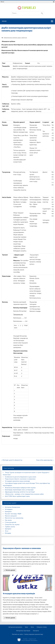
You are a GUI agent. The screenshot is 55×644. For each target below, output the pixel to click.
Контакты (36, 631)
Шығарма (8, 529)
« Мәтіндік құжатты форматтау (12, 460)
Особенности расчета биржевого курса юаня (21, 477)
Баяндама (8, 512)
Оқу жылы (8, 520)
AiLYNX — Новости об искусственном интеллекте (29, 640)
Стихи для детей (11, 522)
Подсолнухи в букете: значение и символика (20, 479)
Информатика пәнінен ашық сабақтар (15, 38)
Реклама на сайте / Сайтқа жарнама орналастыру (27, 634)
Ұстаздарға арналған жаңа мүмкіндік (17, 481)
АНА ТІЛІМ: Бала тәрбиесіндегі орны (17, 496)
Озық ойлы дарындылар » (45, 460)
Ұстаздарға (9, 509)
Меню (2, 2)
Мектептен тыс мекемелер (14, 518)
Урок (26, 627)
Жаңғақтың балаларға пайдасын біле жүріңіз (20, 488)
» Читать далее (10, 570)
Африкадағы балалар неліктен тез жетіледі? (20, 492)
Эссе (7, 531)
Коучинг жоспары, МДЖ (13, 514)
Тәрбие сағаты (10, 527)
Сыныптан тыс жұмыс (12, 525)
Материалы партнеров (23, 631)
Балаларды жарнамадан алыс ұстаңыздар (19, 490)
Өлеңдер (8, 533)
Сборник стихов (42, 627)
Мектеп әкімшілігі (11, 516)
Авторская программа (15, 627)
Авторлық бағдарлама (12, 507)
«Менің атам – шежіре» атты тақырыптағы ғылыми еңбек (24, 494)
